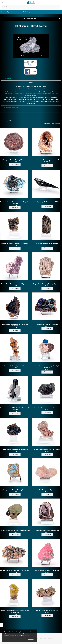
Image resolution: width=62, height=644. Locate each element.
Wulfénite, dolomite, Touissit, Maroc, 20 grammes (15, 366)
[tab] (31, 79)
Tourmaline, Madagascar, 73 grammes (47, 244)
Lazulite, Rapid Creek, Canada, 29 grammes (15, 450)
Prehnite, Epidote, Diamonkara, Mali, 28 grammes (15, 530)
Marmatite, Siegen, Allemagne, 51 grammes (47, 408)
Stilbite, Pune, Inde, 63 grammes (47, 490)
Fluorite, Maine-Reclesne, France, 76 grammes (15, 284)
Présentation (8, 79)
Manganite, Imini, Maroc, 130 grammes (47, 530)
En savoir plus (22, 639)
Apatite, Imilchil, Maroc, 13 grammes (47, 611)
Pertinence (57, 121)
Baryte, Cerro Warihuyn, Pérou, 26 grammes (47, 450)
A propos (43, 639)
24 (13, 625)
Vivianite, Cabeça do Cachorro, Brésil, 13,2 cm (47, 202)
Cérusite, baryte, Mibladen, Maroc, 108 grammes (15, 570)
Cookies (51, 639)
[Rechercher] (31, 7)
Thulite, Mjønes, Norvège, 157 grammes (47, 570)
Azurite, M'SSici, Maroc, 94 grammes (47, 324)
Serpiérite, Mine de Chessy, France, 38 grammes (15, 490)
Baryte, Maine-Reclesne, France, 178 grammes (47, 284)
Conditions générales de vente (12, 107)
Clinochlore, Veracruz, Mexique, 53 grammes (15, 244)
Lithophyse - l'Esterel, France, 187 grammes (15, 160)
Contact (6, 111)
